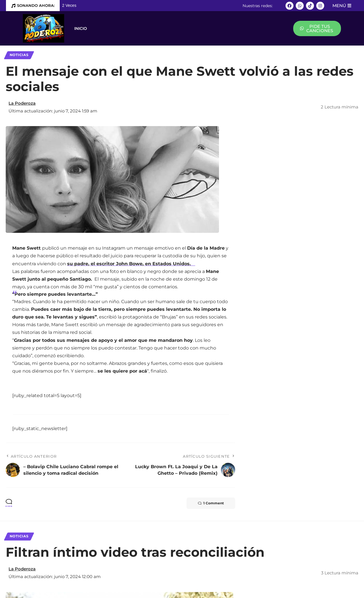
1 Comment (211, 503)
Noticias (19, 55)
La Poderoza (22, 103)
